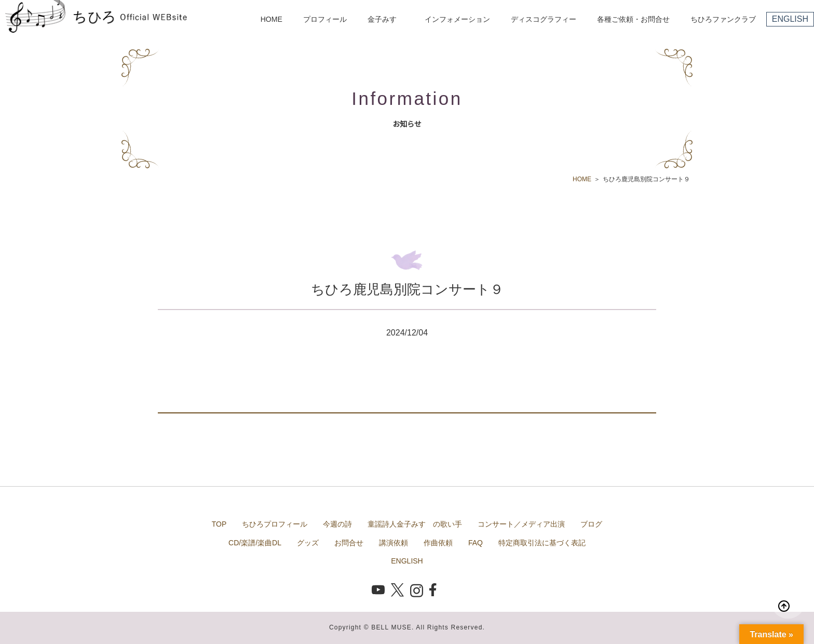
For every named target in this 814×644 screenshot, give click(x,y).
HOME (272, 19)
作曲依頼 (438, 543)
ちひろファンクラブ (723, 19)
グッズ (308, 543)
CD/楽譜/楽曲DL (255, 543)
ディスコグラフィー (544, 19)
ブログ (591, 524)
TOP (219, 524)
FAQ (476, 543)
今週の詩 (337, 524)
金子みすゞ (386, 19)
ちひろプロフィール (275, 524)
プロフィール (325, 19)
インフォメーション (457, 19)
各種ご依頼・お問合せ (633, 19)
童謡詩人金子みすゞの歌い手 (415, 524)
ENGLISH (790, 19)
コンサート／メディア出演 (521, 524)
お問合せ (349, 543)
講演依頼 (394, 543)
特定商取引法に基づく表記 (542, 543)
